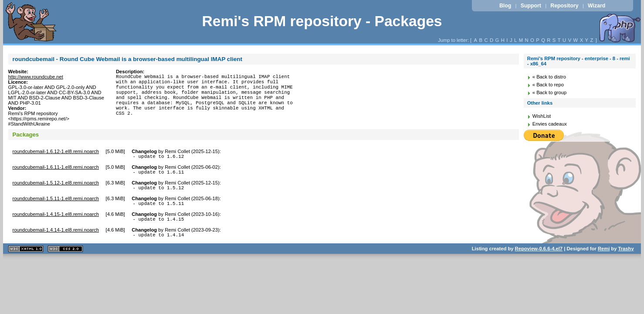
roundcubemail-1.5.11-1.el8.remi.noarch (56, 202)
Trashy (626, 256)
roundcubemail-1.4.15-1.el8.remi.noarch (56, 219)
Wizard (597, 6)
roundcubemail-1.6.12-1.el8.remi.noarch (56, 151)
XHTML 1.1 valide (26, 257)
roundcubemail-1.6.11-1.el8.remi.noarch (56, 168)
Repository (564, 6)
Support (531, 6)
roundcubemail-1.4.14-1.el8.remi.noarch (56, 236)
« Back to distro (549, 77)
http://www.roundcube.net (36, 77)
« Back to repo (548, 85)
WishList (542, 116)
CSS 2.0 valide (65, 257)
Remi (604, 256)
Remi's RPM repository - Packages (322, 21)
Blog (505, 6)
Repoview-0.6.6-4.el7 (539, 256)
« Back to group (549, 92)
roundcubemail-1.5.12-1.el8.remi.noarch (56, 185)
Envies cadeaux (550, 124)
